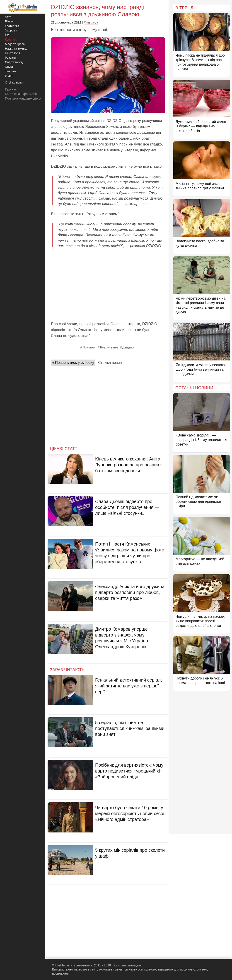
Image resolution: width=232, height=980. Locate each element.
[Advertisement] (108, 285)
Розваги (10, 58)
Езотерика (12, 26)
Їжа (7, 35)
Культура (91, 22)
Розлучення (109, 347)
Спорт (9, 67)
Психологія (12, 53)
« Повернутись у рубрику (73, 363)
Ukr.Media (59, 156)
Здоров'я (11, 30)
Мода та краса (15, 44)
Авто (8, 17)
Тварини (11, 71)
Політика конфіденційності (24, 98)
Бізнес (9, 21)
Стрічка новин (110, 363)
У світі (9, 76)
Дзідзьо (128, 347)
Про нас (11, 89)
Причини (89, 347)
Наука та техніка (16, 49)
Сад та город (14, 62)
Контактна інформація (21, 94)
